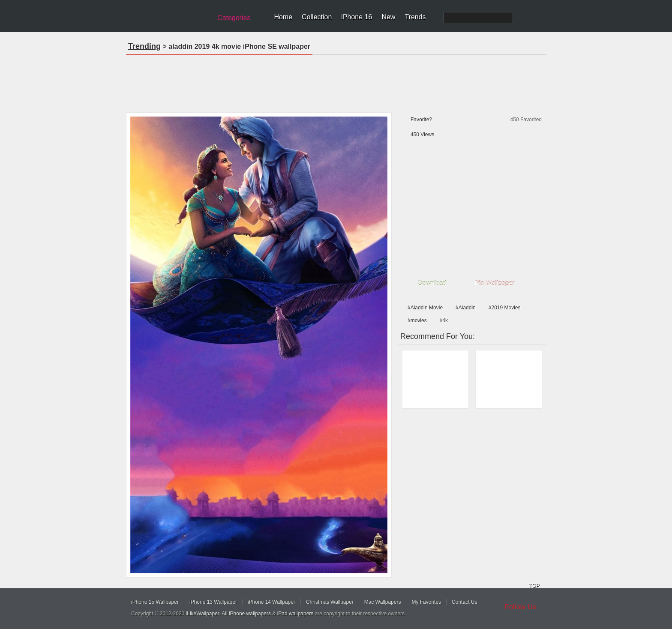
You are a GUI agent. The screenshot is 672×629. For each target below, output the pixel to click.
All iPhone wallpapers (246, 614)
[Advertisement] (336, 81)
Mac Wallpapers (383, 602)
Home (283, 17)
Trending (144, 46)
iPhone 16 (357, 17)
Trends (415, 17)
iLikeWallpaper (203, 614)
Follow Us (520, 607)
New (388, 17)
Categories (234, 18)
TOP (534, 586)
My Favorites (426, 602)
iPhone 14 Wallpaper (271, 602)
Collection (317, 17)
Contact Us (464, 602)
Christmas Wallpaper (330, 602)
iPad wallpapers (295, 614)
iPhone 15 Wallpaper (155, 602)
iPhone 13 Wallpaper (213, 602)
